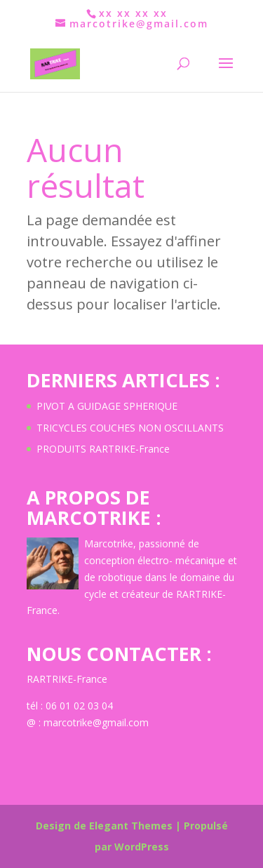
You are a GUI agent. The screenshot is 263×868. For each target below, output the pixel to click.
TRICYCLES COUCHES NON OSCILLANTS (130, 428)
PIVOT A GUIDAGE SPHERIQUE (107, 406)
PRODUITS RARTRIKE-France (103, 449)
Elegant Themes (131, 826)
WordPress (142, 847)
